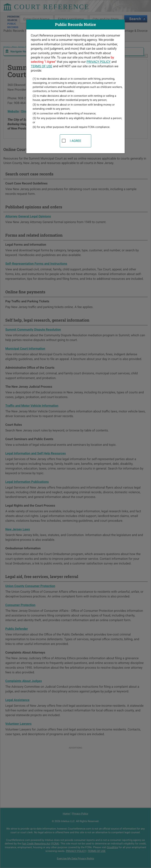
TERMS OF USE (42, 66)
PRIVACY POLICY (99, 62)
